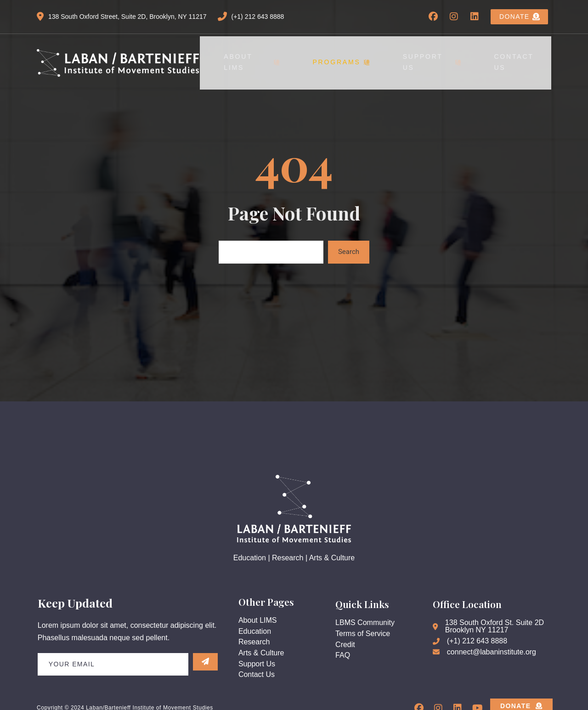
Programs (367, 55)
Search (349, 237)
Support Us (447, 55)
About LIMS (289, 55)
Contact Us (524, 55)
